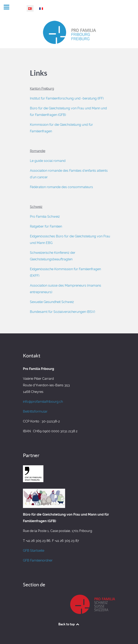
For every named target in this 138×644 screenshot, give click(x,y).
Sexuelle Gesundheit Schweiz (52, 302)
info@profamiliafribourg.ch (43, 402)
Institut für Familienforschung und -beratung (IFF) (67, 98)
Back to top (69, 624)
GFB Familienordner (38, 560)
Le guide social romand (48, 161)
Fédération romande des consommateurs (61, 187)
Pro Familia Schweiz (45, 217)
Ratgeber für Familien (47, 226)
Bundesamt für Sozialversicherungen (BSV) (62, 312)
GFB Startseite (34, 551)
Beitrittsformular (35, 411)
